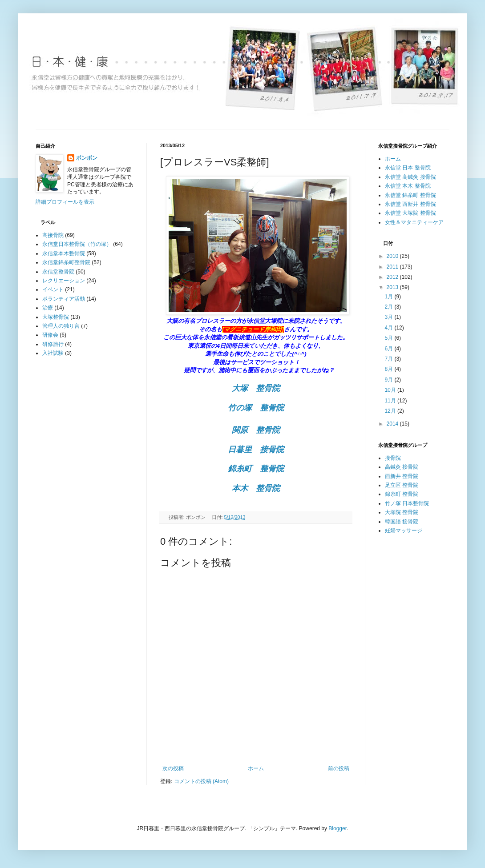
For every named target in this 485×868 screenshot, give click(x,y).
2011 (393, 267)
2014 (393, 424)
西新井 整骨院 (402, 476)
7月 (389, 359)
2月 (389, 307)
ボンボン (87, 158)
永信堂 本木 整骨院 (408, 186)
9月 (389, 380)
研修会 (50, 335)
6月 (389, 349)
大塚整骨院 (56, 317)
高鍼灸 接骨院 (402, 467)
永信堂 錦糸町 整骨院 (410, 195)
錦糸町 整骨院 (402, 494)
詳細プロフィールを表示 (65, 202)
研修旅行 (53, 344)
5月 (389, 338)
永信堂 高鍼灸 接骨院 (410, 177)
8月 (389, 369)
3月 (389, 317)
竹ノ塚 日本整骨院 (407, 503)
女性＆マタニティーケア (414, 222)
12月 (391, 411)
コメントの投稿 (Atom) (201, 781)
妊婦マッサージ (404, 530)
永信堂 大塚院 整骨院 (410, 213)
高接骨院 (53, 235)
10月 (391, 390)
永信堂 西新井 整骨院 (410, 204)
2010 (393, 256)
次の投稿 (173, 768)
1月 (389, 297)
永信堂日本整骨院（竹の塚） (77, 244)
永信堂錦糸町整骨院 (66, 262)
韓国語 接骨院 (402, 522)
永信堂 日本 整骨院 (408, 168)
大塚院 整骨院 (402, 512)
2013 (393, 287)
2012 (393, 277)
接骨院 (393, 458)
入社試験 (53, 353)
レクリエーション (64, 281)
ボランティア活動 (64, 299)
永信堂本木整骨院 (64, 253)
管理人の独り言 (61, 326)
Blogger (337, 828)
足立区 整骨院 (402, 485)
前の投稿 (339, 768)
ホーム (256, 768)
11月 (391, 401)
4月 (389, 328)
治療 (48, 308)
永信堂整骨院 (58, 272)
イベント (53, 289)
